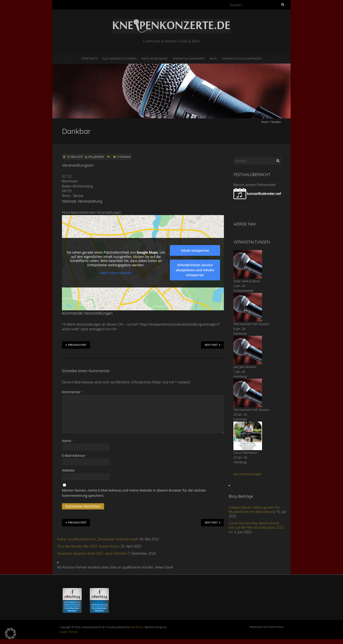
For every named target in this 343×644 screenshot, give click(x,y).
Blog (213, 58)
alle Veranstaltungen (248, 474)
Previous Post (76, 345)
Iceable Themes (69, 632)
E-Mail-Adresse (75, 455)
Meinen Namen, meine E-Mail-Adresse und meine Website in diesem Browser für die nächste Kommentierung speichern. (134, 493)
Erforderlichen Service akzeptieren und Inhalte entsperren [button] (195, 270)
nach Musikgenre (154, 58)
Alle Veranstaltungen (119, 58)
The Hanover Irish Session (251, 324)
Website (68, 470)
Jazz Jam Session (245, 367)
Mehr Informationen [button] (116, 273)
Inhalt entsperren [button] (195, 250)
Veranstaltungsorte (188, 58)
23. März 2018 (75, 157)
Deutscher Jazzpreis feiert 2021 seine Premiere (92, 553)
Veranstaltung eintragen (242, 58)
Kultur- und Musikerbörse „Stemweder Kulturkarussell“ (98, 539)
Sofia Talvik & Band (247, 281)
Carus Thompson (245, 453)
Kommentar (73, 392)
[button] (10, 634)
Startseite (89, 58)
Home (265, 122)
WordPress (137, 627)
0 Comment (124, 157)
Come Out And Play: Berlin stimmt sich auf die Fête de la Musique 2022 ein (256, 527)
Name (68, 441)
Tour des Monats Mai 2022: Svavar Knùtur (88, 546)
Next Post (212, 345)
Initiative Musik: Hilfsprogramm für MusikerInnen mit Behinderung (254, 510)
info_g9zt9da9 (96, 157)
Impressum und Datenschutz (266, 627)
